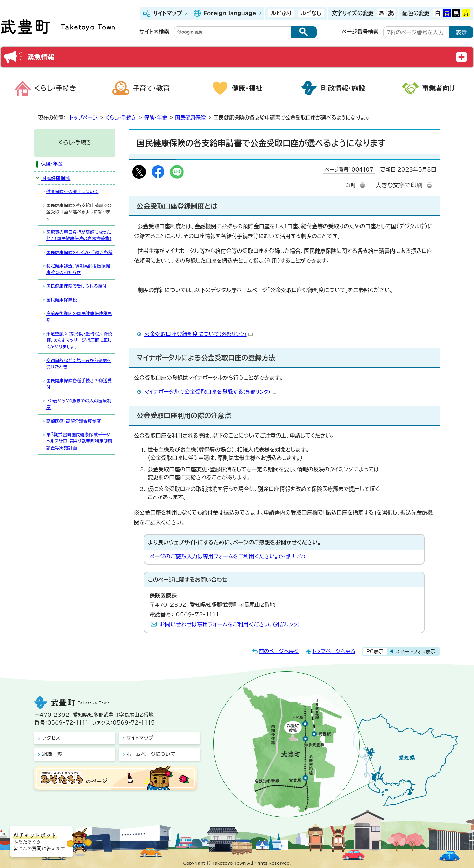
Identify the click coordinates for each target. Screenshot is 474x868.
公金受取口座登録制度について (198, 334)
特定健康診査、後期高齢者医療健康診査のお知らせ (78, 269)
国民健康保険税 (62, 300)
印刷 (350, 186)
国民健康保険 (190, 118)
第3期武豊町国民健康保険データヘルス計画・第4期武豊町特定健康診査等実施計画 (79, 441)
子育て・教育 (151, 88)
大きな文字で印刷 (399, 185)
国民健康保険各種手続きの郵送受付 (79, 384)
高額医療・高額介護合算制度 (74, 421)
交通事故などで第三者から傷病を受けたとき (79, 364)
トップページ (84, 118)
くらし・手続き (55, 88)
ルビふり (281, 13)
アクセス (51, 738)
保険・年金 (156, 118)
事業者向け (439, 88)
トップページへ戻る (334, 651)
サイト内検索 (154, 32)
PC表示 (375, 651)
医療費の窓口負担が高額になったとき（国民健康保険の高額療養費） (79, 235)
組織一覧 (52, 754)
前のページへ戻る (279, 651)
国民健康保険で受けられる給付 (76, 286)
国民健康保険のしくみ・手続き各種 (79, 252)
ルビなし (311, 13)
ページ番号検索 (360, 32)
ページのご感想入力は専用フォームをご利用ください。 (228, 556)
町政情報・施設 (343, 88)
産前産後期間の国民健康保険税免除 (79, 317)
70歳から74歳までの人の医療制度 (79, 404)
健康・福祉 (247, 88)
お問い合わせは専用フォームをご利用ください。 (230, 624)
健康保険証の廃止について (72, 192)
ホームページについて (151, 754)
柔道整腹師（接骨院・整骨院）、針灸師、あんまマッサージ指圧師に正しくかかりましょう (79, 340)
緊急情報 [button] (41, 57)
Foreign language (230, 13)
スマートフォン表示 (415, 651)
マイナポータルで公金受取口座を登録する (210, 392)
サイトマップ (167, 13)
